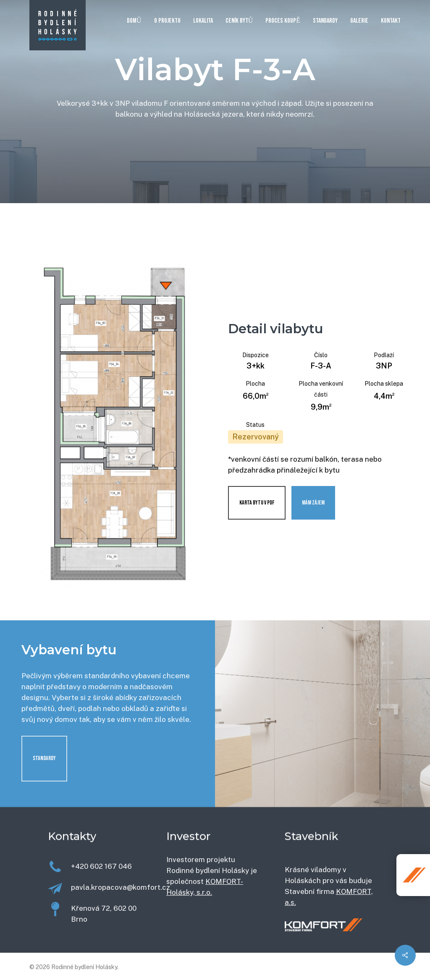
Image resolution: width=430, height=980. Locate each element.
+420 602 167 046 (101, 866)
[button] (44, 759)
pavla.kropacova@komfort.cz (121, 887)
